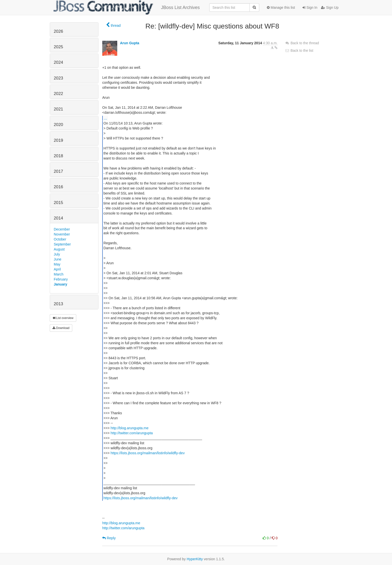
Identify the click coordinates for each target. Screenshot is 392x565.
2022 (58, 94)
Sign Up (330, 7)
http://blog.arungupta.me (129, 428)
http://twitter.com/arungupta (132, 433)
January (60, 284)
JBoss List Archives (127, 7)
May (57, 264)
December (62, 229)
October (60, 239)
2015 (58, 203)
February (61, 279)
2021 (58, 109)
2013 (58, 304)
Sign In (310, 7)
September (62, 244)
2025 (58, 47)
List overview (63, 318)
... (105, 118)
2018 (58, 156)
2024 (58, 62)
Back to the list (299, 50)
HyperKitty (195, 559)
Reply (109, 538)
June (57, 259)
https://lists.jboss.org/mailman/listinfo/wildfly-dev (147, 453)
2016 (58, 187)
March (59, 274)
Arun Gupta (130, 43)
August (59, 249)
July (57, 254)
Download (61, 328)
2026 (58, 31)
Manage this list (281, 7)
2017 (58, 171)
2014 (58, 218)
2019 (58, 140)
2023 (58, 78)
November (62, 234)
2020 (58, 125)
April (57, 269)
